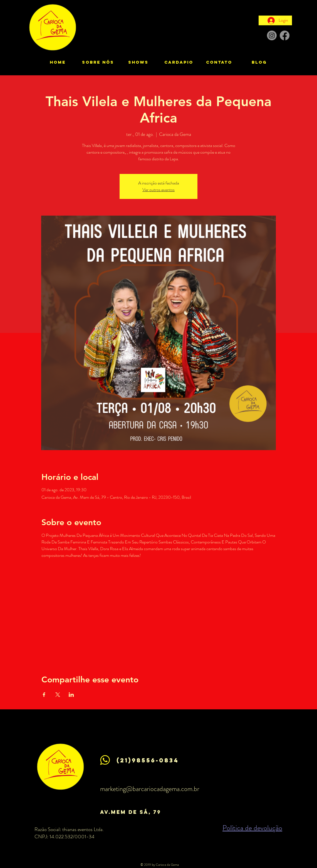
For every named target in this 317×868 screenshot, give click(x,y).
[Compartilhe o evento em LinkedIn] (71, 695)
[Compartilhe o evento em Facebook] (44, 695)
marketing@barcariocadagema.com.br (150, 789)
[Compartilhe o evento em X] (58, 695)
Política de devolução (252, 828)
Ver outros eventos (158, 190)
